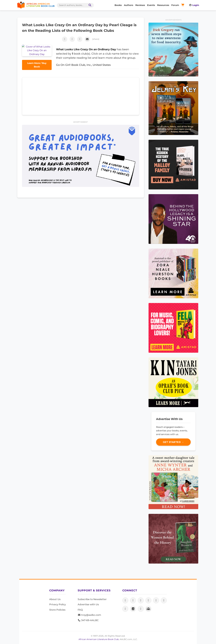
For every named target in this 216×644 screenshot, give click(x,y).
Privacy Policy (58, 604)
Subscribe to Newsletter (92, 599)
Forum (175, 5)
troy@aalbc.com (89, 615)
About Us (55, 599)
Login (194, 5)
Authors (129, 5)
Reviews (140, 5)
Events (151, 5)
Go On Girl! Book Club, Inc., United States (83, 65)
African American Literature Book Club (99, 639)
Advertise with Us (88, 604)
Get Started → (173, 442)
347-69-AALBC (88, 620)
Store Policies (57, 610)
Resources (163, 5)
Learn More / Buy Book (37, 55)
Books (118, 5)
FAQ (80, 610)
